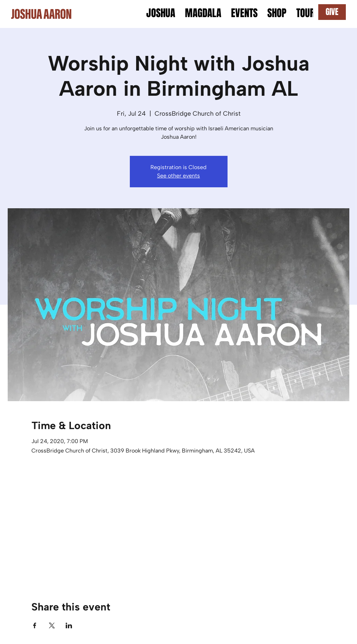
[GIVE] (332, 12)
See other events (178, 176)
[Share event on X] (52, 625)
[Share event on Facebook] (35, 625)
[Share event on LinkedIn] (69, 625)
